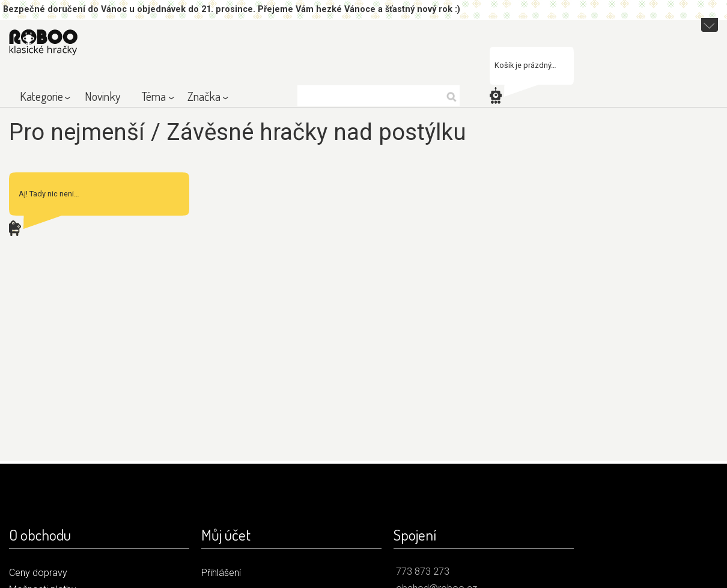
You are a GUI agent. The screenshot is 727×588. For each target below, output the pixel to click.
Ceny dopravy (38, 573)
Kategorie (41, 96)
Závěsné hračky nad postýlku (316, 132)
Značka (204, 96)
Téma (154, 96)
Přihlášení (221, 573)
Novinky (102, 96)
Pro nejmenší (77, 132)
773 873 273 (423, 571)
